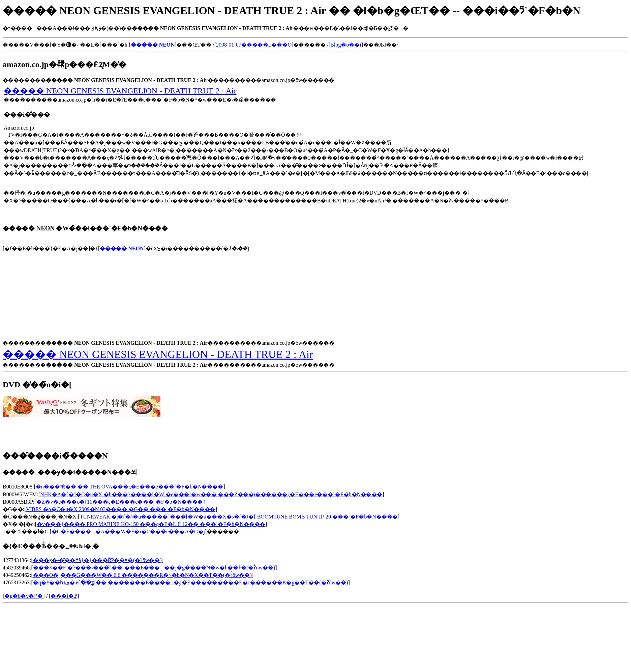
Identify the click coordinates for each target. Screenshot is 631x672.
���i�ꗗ (64, 596)
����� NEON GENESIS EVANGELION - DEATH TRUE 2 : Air (120, 91)
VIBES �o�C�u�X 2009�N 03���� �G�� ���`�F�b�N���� (121, 509)
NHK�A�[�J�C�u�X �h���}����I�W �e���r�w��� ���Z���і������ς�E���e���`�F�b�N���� (211, 494)
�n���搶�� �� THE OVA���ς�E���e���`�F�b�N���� (130, 487)
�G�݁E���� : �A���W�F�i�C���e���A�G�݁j (128, 531)
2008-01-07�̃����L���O (254, 45)
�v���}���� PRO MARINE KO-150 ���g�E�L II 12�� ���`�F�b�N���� (151, 524)
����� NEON (122, 248)
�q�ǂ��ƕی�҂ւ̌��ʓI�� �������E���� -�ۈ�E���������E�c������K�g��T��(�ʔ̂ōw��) (191, 582)
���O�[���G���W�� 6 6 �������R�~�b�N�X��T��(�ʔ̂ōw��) (142, 575)
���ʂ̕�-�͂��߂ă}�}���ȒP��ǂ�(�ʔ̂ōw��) (97, 560)
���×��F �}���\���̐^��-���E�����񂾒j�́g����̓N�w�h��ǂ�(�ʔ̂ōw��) (154, 568)
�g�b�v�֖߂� (24, 596)
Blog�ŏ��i (346, 45)
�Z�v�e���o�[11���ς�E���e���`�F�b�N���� (120, 502)
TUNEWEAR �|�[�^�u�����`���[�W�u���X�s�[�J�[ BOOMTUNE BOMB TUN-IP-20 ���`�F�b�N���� (238, 517)
